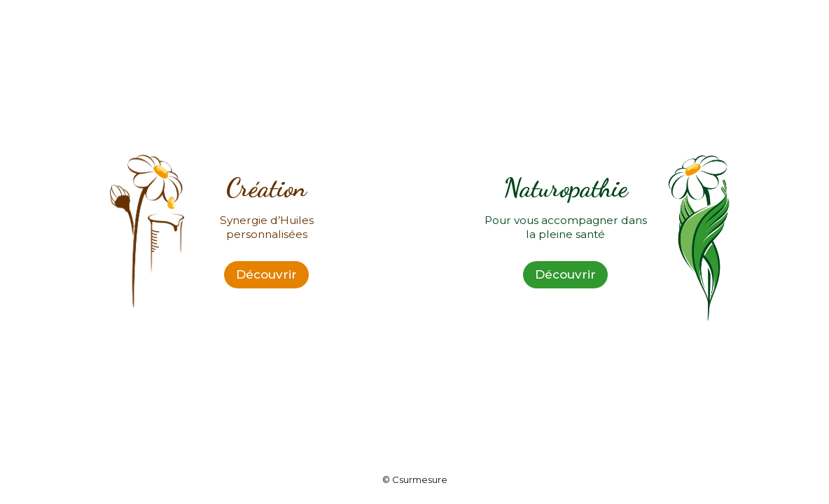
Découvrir (266, 274)
